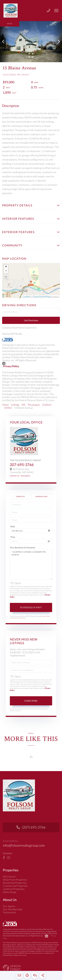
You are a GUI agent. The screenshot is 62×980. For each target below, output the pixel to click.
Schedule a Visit (41, 497)
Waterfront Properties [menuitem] (15, 884)
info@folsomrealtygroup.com (25, 849)
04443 (8, 408)
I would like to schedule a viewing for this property (31, 564)
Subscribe (31, 701)
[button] (5, 42)
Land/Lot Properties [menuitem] (14, 893)
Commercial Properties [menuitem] (15, 890)
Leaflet (27, 297)
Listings (15, 405)
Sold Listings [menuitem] (10, 896)
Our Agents (25, 476)
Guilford (47, 405)
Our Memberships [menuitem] (13, 913)
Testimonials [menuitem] (10, 916)
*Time (12, 537)
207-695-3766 (22, 465)
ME (23, 405)
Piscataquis (34, 405)
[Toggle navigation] (56, 11)
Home (5, 405)
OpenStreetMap (42, 297)
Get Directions (31, 320)
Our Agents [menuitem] (9, 910)
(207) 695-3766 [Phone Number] (34, 831)
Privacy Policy (11, 366)
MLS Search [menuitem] (9, 881)
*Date (12, 526)
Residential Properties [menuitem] (15, 887)
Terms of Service (17, 618)
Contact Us (15, 476)
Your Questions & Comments (23, 547)
